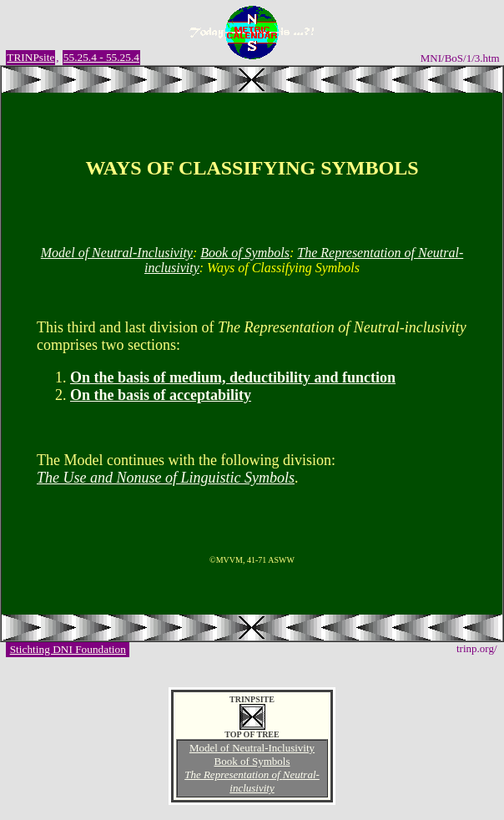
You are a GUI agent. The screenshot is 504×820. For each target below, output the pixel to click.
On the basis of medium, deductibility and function (233, 377)
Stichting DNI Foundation (68, 649)
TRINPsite (30, 57)
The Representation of (252, 781)
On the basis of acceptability (161, 395)
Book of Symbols (245, 253)
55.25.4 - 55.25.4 (101, 57)
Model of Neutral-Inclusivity (117, 253)
